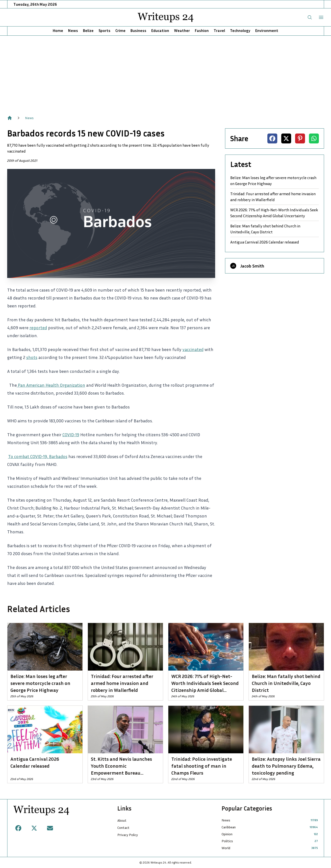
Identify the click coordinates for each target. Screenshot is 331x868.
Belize (88, 30)
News (73, 30)
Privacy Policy (128, 835)
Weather (182, 30)
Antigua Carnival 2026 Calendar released (265, 242)
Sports (104, 30)
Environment (267, 30)
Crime (120, 30)
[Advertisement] (166, 73)
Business (138, 30)
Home (58, 30)
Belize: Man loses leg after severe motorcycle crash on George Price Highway (273, 181)
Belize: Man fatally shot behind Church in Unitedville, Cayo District (265, 229)
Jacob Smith (252, 266)
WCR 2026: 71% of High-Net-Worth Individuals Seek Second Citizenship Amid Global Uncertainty (274, 213)
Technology (240, 30)
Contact (123, 827)
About (122, 820)
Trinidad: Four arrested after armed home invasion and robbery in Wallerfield (273, 197)
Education (160, 30)
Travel (219, 30)
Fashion (202, 30)
